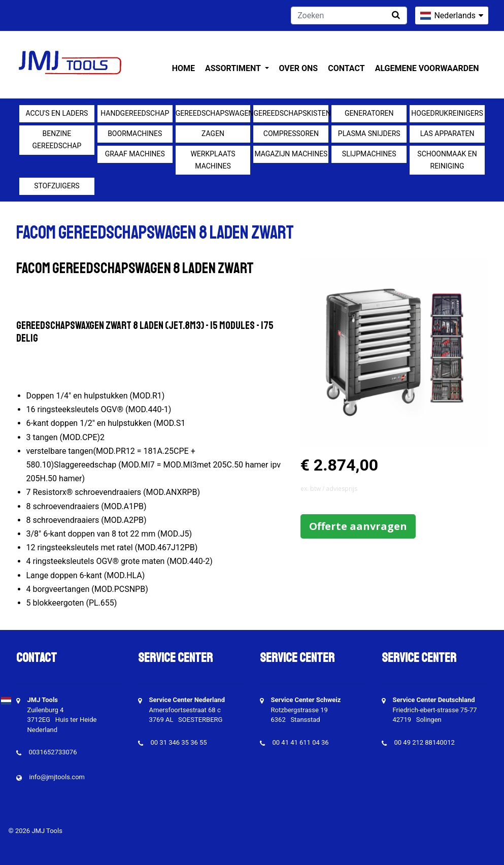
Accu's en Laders (57, 113)
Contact (346, 68)
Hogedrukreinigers (447, 113)
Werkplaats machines (213, 160)
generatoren (369, 113)
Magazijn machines (291, 154)
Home (183, 68)
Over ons (299, 68)
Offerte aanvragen (358, 526)
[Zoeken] (349, 15)
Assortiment (234, 68)
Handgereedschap (135, 113)
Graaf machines (135, 154)
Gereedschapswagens (213, 113)
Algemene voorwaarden (427, 68)
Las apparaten (447, 134)
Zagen (213, 134)
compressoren (291, 134)
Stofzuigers (57, 186)
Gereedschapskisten (291, 113)
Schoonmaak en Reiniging (447, 160)
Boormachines (135, 134)
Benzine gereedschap (57, 140)
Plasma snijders (369, 134)
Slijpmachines (369, 154)
